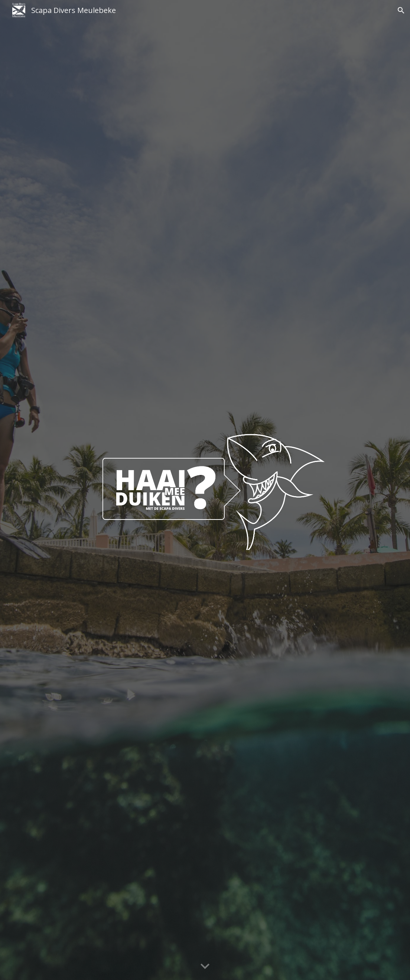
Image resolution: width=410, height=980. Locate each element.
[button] (401, 10)
